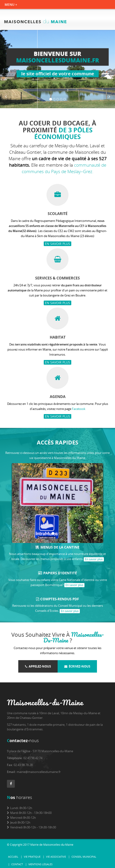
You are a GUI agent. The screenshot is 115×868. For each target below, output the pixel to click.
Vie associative (56, 857)
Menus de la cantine (57, 547)
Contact (17, 864)
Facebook (79, 409)
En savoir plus (57, 244)
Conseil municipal (84, 857)
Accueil (13, 857)
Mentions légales (40, 864)
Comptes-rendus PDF (57, 599)
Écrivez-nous (77, 666)
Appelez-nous (38, 666)
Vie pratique (32, 857)
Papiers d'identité (57, 573)
